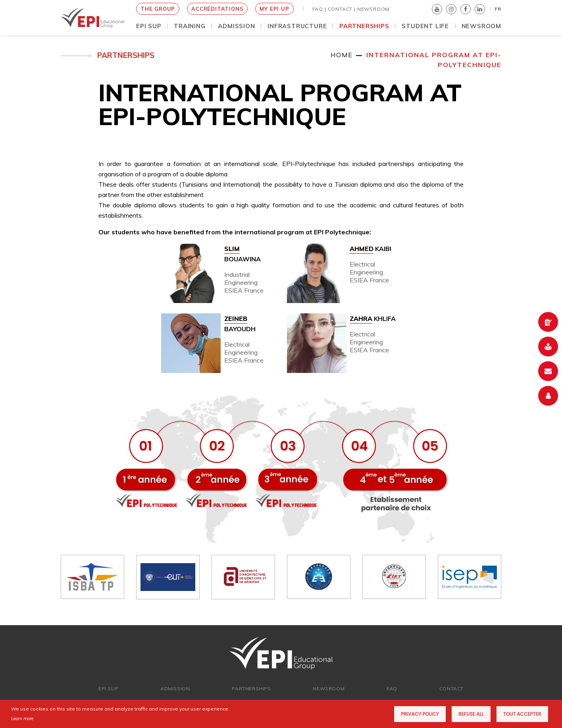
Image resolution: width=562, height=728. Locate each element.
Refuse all (471, 714)
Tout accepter (522, 714)
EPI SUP (108, 688)
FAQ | (319, 9)
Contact (451, 688)
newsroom (329, 688)
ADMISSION (175, 688)
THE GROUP (158, 9)
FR (498, 9)
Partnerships (251, 688)
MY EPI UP (274, 9)
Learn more (22, 718)
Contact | (342, 9)
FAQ (392, 688)
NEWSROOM (373, 9)
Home (342, 55)
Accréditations (217, 9)
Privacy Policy (420, 714)
